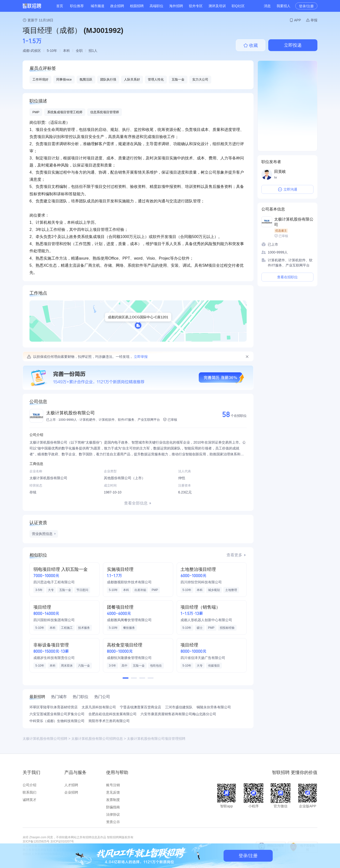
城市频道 (98, 6)
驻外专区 (196, 6)
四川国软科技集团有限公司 (54, 620)
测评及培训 (217, 6)
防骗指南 (113, 807)
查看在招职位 (287, 277)
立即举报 (141, 357)
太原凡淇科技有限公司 (99, 707)
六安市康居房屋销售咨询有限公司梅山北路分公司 (178, 714)
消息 (267, 6)
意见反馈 (113, 792)
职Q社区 (238, 6)
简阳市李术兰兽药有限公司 (109, 721)
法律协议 (113, 814)
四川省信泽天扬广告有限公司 (203, 658)
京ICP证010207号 (62, 841)
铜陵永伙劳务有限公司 (214, 707)
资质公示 (113, 822)
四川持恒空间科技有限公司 (201, 582)
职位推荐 (77, 6)
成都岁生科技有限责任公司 (54, 658)
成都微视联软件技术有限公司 (129, 582)
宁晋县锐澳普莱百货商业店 (141, 707)
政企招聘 (117, 6)
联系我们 (29, 792)
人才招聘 (71, 785)
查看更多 (234, 555)
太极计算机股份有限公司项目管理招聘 (156, 739)
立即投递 (293, 45)
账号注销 (113, 785)
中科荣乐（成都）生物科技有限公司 (57, 721)
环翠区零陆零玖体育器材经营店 (54, 707)
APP (297, 20)
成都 (26, 51)
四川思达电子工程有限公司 (54, 582)
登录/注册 (306, 6)
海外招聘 (176, 6)
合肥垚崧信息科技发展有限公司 (113, 714)
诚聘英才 (29, 800)
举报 (314, 20)
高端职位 (156, 6)
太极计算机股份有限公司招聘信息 (97, 739)
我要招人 (283, 6)
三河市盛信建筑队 (179, 707)
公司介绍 (29, 785)
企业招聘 (71, 792)
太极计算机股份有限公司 (71, 413)
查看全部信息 (136, 503)
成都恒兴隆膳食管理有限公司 (129, 658)
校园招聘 (137, 6)
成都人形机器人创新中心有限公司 (206, 620)
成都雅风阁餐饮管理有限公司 (129, 620)
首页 (60, 6)
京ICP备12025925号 (36, 841)
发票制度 (113, 800)
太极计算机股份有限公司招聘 (45, 739)
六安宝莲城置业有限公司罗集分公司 (57, 714)
